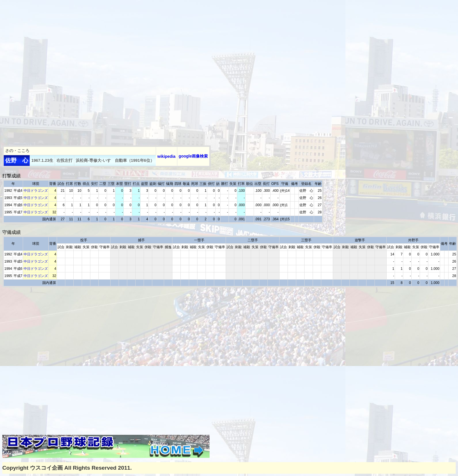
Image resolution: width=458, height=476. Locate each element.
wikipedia (167, 156)
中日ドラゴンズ (36, 191)
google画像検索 (193, 156)
